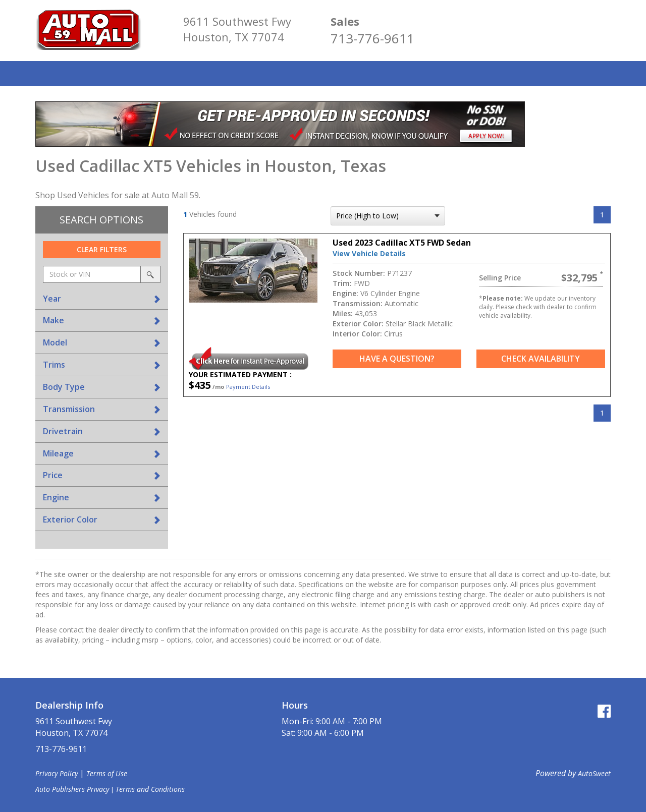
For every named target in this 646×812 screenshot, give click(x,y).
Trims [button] (54, 365)
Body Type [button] (64, 387)
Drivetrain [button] (63, 431)
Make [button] (53, 320)
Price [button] (53, 475)
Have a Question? (397, 359)
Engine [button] (56, 497)
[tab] (102, 299)
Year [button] (52, 299)
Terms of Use (107, 773)
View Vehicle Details (369, 253)
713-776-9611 (372, 38)
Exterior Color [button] (70, 519)
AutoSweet (594, 773)
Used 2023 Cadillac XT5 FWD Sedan (402, 243)
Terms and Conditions (150, 789)
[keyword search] (92, 274)
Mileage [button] (58, 453)
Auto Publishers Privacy (72, 789)
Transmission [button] (69, 409)
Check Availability (541, 359)
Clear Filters (102, 249)
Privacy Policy (57, 773)
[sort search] (388, 216)
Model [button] (55, 342)
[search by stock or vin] (150, 274)
